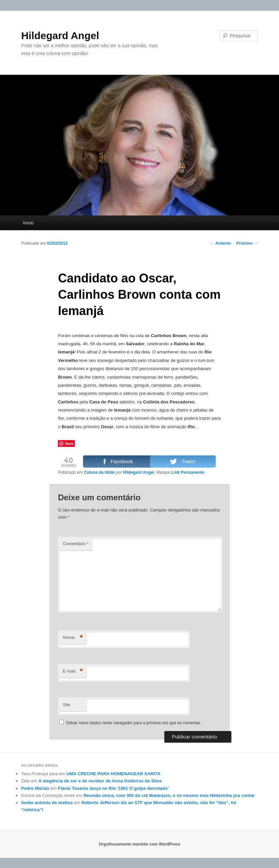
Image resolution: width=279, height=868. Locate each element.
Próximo (247, 243)
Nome (73, 638)
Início (28, 223)
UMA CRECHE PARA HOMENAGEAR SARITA (113, 774)
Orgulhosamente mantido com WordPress (139, 844)
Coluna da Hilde (99, 472)
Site (66, 705)
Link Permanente (188, 472)
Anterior (221, 243)
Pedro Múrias (35, 788)
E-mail (73, 671)
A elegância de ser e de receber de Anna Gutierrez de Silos (100, 781)
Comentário (76, 544)
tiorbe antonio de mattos (47, 803)
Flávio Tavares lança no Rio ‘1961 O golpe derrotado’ (113, 788)
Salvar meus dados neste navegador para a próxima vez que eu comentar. (134, 723)
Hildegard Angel (60, 36)
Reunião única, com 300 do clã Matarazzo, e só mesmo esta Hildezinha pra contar (169, 795)
